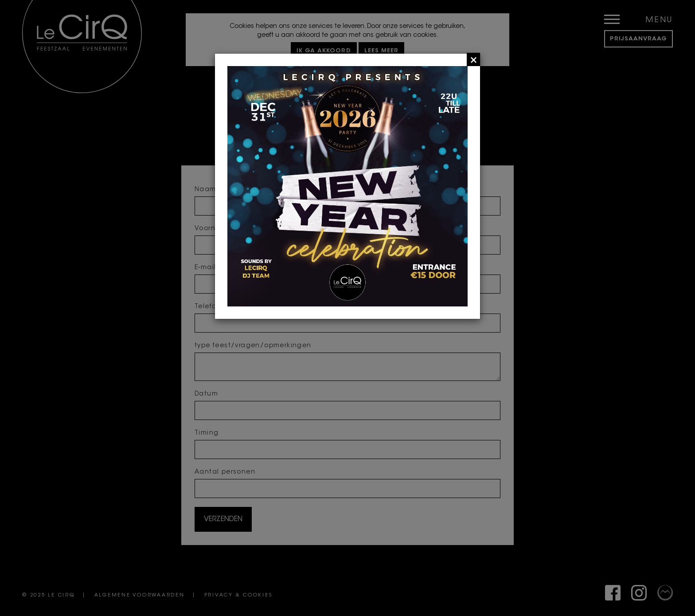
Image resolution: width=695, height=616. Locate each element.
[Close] (473, 59)
